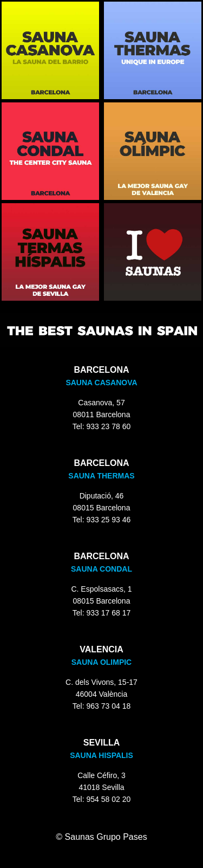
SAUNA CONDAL (101, 569)
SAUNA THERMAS (101, 476)
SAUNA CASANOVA (101, 383)
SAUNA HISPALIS (101, 755)
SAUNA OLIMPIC (101, 662)
